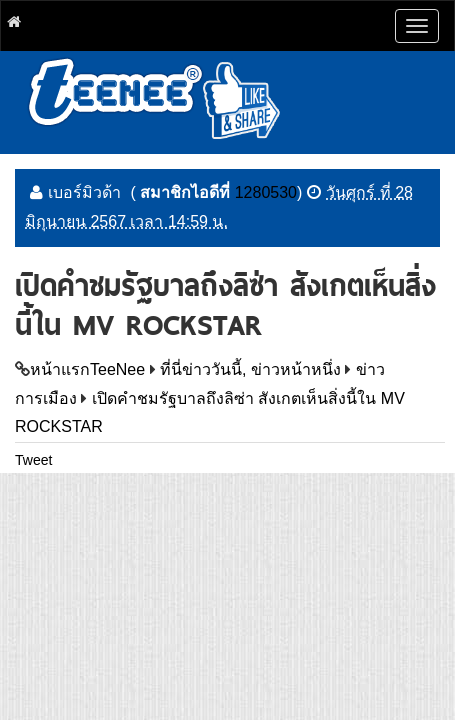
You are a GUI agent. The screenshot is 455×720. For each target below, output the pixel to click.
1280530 (266, 192)
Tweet (33, 460)
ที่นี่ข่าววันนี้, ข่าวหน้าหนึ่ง (250, 369)
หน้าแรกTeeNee (87, 369)
